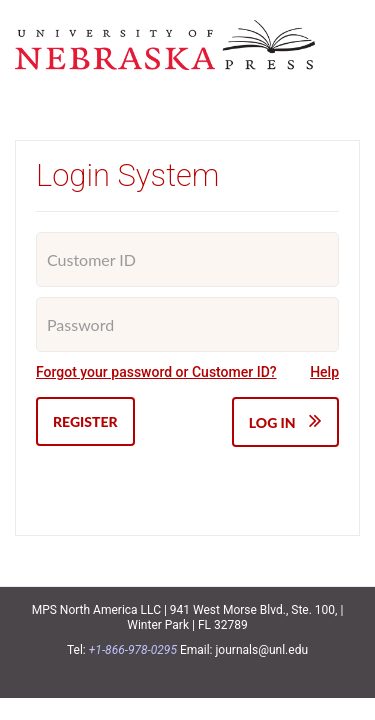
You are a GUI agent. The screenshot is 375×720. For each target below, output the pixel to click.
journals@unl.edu (262, 650)
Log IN (285, 420)
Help (324, 372)
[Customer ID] (187, 259)
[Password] (187, 324)
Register (85, 421)
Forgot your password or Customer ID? (156, 372)
